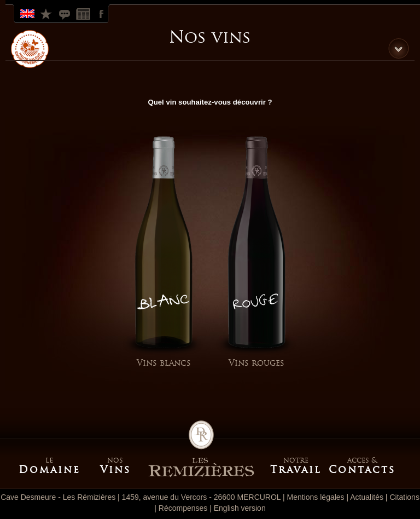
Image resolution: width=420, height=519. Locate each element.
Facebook (103, 13)
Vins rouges (256, 363)
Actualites (84, 13)
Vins (115, 470)
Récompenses (47, 13)
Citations (66, 13)
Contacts (361, 470)
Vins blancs (164, 363)
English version (240, 508)
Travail (296, 470)
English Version (28, 13)
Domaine (49, 470)
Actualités (367, 497)
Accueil (201, 449)
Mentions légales (316, 497)
